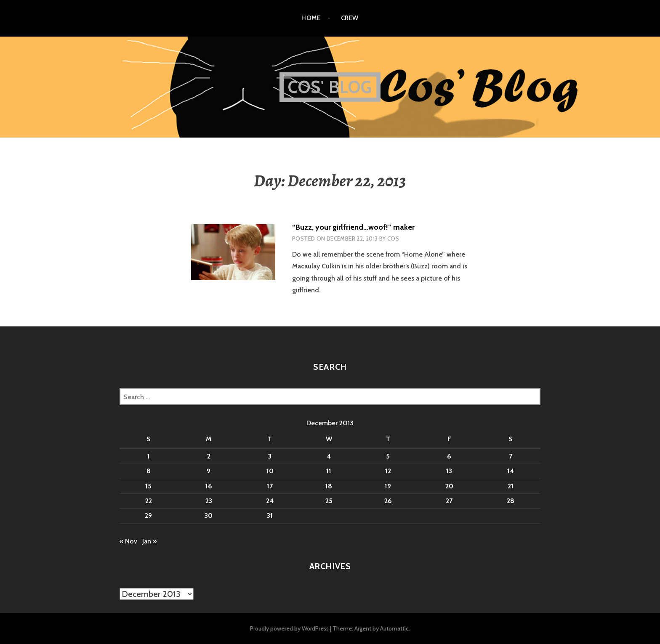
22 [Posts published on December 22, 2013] (149, 501)
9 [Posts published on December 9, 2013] (209, 471)
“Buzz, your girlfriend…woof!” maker (353, 227)
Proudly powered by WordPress (289, 628)
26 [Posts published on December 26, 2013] (388, 501)
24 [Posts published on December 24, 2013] (270, 501)
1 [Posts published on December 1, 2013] (149, 456)
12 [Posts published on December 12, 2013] (388, 471)
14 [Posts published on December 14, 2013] (511, 471)
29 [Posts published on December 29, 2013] (148, 515)
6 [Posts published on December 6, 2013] (449, 456)
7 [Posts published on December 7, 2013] (511, 456)
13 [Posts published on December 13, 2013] (449, 471)
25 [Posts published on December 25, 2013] (329, 501)
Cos (393, 239)
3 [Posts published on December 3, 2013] (270, 456)
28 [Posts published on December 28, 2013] (511, 501)
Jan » (149, 541)
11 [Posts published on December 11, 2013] (329, 471)
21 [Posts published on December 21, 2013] (511, 486)
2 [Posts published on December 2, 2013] (209, 456)
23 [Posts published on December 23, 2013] (209, 501)
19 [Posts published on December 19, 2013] (388, 486)
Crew (350, 18)
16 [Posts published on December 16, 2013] (209, 486)
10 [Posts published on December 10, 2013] (270, 471)
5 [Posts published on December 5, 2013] (388, 456)
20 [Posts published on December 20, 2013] (449, 486)
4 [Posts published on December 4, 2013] (329, 456)
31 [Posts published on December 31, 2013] (270, 515)
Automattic (394, 628)
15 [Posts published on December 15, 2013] (148, 486)
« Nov (128, 541)
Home (311, 18)
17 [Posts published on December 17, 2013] (270, 486)
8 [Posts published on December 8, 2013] (149, 471)
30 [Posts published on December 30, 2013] (209, 515)
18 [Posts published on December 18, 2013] (329, 486)
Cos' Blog (330, 87)
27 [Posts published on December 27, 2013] (449, 501)
